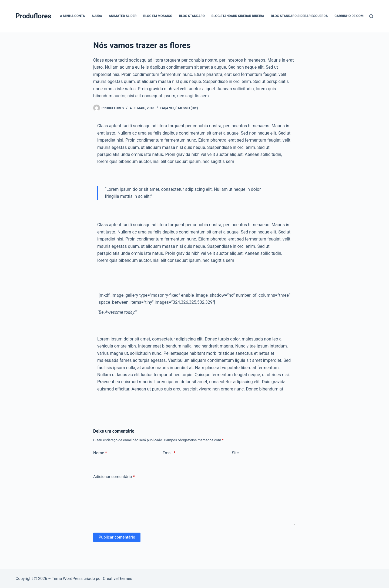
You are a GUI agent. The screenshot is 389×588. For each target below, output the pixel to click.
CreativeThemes (118, 579)
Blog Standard (192, 16)
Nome (100, 453)
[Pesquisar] (371, 16)
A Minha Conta (72, 16)
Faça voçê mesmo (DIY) (179, 108)
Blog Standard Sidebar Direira (238, 16)
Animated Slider (123, 16)
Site (235, 453)
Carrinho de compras (353, 16)
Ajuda (97, 16)
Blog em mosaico (158, 16)
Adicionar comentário (114, 477)
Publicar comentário (117, 537)
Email (169, 453)
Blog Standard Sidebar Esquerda (299, 16)
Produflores (33, 16)
